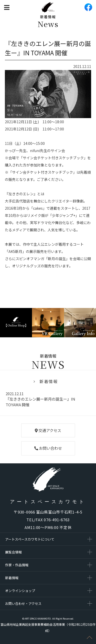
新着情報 (49, 381)
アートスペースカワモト (48, 502)
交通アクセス (48, 430)
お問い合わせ (48, 448)
